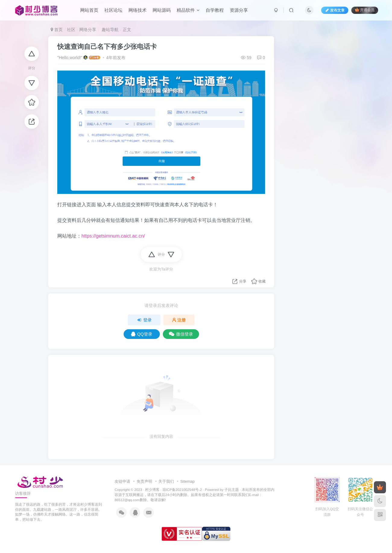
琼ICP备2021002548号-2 (182, 490)
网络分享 (88, 30)
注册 (179, 320)
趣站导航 (109, 30)
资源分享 (239, 10)
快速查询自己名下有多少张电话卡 (107, 47)
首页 (57, 30)
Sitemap (188, 481)
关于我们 (166, 481)
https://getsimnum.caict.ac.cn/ (113, 236)
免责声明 (144, 481)
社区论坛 (113, 10)
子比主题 (232, 490)
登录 (144, 320)
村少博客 (152, 490)
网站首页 (89, 10)
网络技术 (138, 10)
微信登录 (181, 334)
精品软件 (188, 10)
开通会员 (365, 10)
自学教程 (215, 10)
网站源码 (162, 10)
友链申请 (122, 481)
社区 (71, 30)
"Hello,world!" (70, 58)
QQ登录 (142, 334)
